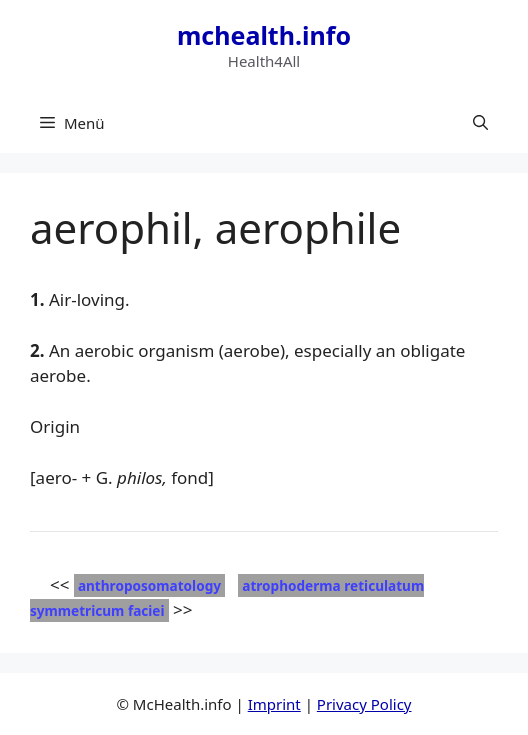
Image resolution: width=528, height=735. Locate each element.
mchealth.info (264, 35)
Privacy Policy (364, 704)
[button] (480, 123)
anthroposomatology (149, 585)
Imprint (274, 704)
